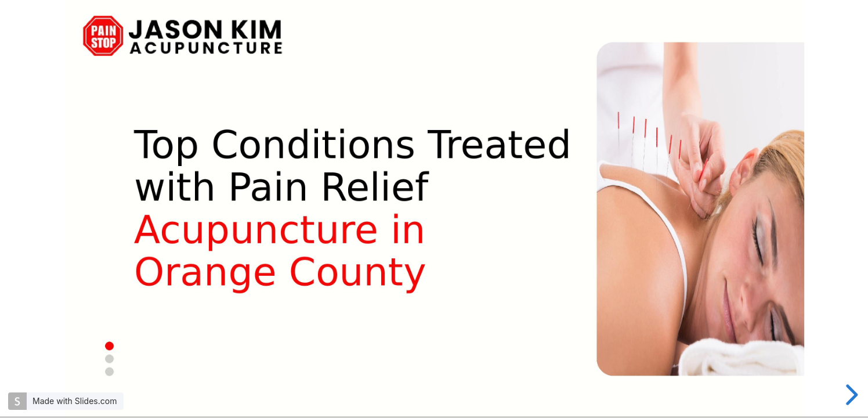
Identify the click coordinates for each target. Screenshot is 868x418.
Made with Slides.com (75, 401)
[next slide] (850, 395)
